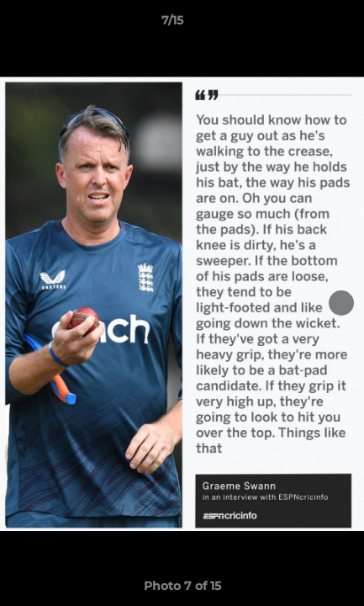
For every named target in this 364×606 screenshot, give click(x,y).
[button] (303, 24)
